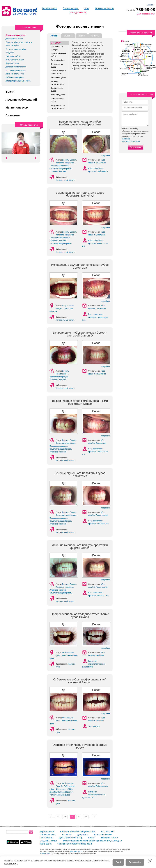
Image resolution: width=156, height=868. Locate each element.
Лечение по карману (15, 35)
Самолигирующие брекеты (61, 168)
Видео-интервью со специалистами (78, 831)
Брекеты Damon (69, 160)
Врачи (10, 92)
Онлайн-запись (50, 8)
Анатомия (13, 116)
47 (79, 816)
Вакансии (67, 834)
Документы (83, 834)
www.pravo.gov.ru (76, 851)
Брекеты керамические (60, 166)
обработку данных (86, 861)
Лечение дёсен (12, 63)
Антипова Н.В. (103, 523)
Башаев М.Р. (88, 667)
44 (58, 816)
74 (94, 816)
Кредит (92, 837)
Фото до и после (78, 12)
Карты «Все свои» (103, 834)
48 (86, 816)
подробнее (106, 155)
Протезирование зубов (16, 49)
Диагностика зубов (14, 39)
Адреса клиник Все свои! (141, 33)
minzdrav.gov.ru (46, 853)
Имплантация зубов (15, 60)
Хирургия (10, 53)
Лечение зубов (12, 46)
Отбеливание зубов (14, 77)
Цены (87, 8)
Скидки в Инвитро (48, 840)
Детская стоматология (16, 67)
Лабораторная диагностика (18, 81)
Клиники (95, 36)
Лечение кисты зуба (15, 74)
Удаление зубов (13, 56)
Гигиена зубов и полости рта (19, 42)
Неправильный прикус (65, 180)
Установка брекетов (58, 171)
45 (65, 816)
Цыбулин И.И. (103, 171)
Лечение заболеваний (21, 100)
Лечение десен (58, 95)
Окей (118, 862)
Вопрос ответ (108, 831)
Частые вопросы (48, 834)
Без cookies (135, 862)
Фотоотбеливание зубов (60, 795)
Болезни (68, 36)
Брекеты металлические (60, 237)
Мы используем (17, 108)
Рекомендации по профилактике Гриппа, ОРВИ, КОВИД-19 (92, 840)
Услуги (54, 36)
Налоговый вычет (110, 837)
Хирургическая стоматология (58, 107)
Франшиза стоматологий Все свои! (75, 843)
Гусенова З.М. (88, 797)
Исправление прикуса (16, 70)
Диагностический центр (71, 837)
